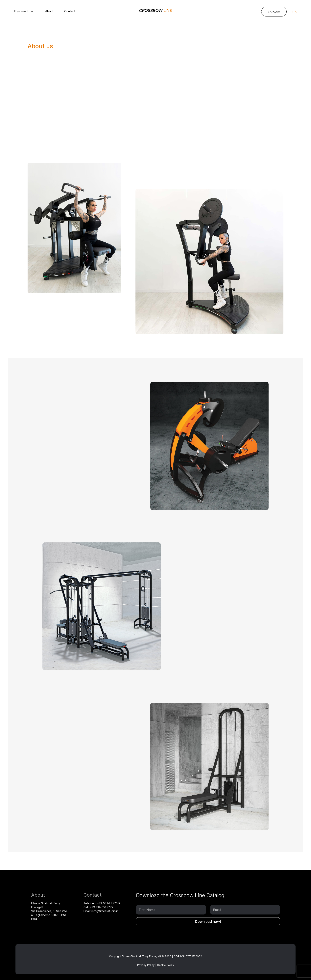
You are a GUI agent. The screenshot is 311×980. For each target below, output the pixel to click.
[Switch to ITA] (295, 12)
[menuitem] (24, 11)
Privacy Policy (146, 965)
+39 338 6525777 (102, 907)
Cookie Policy (166, 965)
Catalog (274, 12)
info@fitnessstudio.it (105, 911)
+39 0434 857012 (109, 903)
